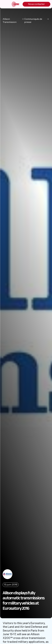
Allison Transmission (10, 20)
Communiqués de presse (33, 20)
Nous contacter (36, 4)
